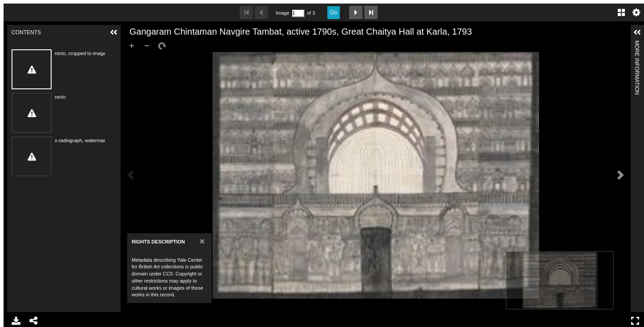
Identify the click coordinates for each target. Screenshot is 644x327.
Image (282, 13)
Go (334, 12)
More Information (637, 44)
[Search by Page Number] (298, 13)
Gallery (621, 12)
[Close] (202, 241)
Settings (636, 12)
